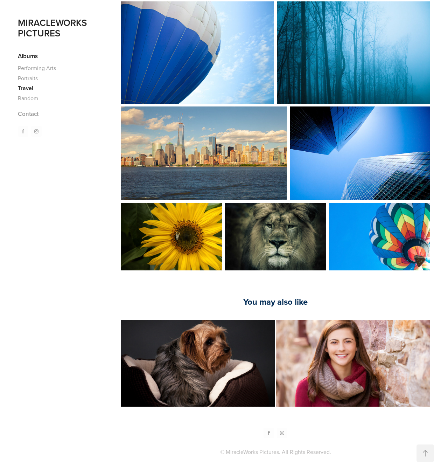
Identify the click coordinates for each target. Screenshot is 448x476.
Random (28, 98)
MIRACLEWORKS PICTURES (54, 28)
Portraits (28, 78)
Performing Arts (37, 68)
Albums (28, 56)
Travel (26, 88)
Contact (28, 114)
